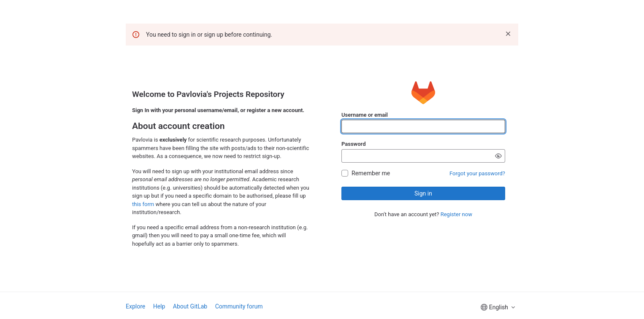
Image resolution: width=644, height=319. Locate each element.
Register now (456, 214)
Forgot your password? (477, 173)
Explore (135, 306)
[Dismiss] (508, 34)
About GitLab (190, 306)
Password (353, 144)
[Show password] (498, 156)
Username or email (365, 115)
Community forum (239, 306)
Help (159, 306)
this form (143, 204)
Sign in (423, 193)
